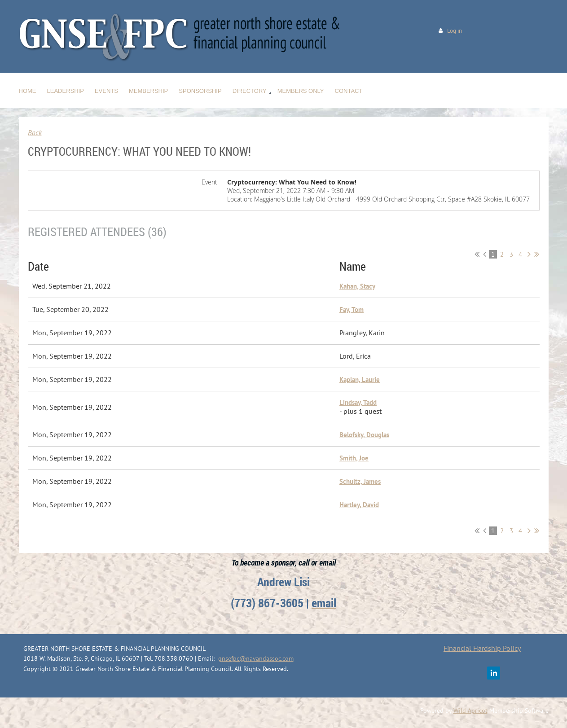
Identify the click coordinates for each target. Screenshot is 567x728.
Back (35, 132)
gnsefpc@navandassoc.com (256, 658)
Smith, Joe (354, 458)
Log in (455, 31)
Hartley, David (359, 505)
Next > (529, 254)
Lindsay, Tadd (358, 402)
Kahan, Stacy (357, 286)
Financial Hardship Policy (482, 648)
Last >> (537, 254)
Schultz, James (360, 481)
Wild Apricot (470, 710)
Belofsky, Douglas (364, 435)
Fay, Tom (352, 309)
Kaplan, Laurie (360, 379)
